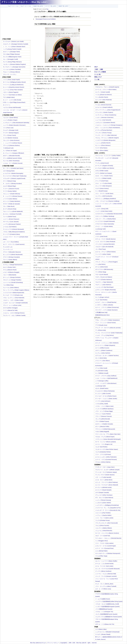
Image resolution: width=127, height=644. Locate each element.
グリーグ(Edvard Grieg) (9, 181)
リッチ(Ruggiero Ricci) (102, 541)
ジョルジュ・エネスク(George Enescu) (14, 313)
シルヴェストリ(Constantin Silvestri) (105, 123)
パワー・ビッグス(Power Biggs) (104, 411)
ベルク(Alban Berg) (8, 285)
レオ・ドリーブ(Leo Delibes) (11, 242)
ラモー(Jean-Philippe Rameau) (11, 54)
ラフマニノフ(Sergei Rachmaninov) (13, 265)
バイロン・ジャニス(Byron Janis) (104, 406)
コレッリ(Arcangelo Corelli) (10, 59)
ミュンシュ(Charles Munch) (103, 143)
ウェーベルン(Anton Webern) (11, 288)
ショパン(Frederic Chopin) (10, 120)
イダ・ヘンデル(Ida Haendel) (103, 477)
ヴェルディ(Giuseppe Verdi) (11, 130)
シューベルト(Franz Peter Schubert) (13, 90)
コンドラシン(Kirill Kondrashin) (104, 196)
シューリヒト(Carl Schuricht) (103, 120)
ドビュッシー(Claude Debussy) (12, 194)
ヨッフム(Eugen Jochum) (102, 297)
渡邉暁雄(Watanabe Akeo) (102, 315)
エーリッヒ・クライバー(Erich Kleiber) (106, 90)
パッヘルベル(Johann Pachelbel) (12, 69)
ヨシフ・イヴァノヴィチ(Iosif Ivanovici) (14, 244)
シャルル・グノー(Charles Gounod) (13, 163)
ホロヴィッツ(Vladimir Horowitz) (104, 424)
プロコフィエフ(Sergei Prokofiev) (12, 280)
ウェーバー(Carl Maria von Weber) (12, 95)
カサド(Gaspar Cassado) (102, 492)
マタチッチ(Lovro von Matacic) (104, 277)
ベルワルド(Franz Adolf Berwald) (12, 107)
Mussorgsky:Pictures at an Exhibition (46, 19)
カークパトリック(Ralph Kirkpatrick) (105, 345)
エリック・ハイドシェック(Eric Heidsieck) (107, 343)
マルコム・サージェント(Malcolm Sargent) (107, 138)
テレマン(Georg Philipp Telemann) (12, 62)
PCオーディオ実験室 (100, 72)
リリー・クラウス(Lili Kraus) (103, 454)
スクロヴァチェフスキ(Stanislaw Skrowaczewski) (109, 214)
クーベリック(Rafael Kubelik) (103, 178)
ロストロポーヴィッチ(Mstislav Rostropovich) (108, 553)
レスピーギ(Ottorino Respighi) (11, 272)
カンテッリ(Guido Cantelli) (103, 92)
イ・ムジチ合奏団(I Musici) (103, 599)
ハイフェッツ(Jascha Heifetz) (103, 515)
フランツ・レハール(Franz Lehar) (12, 305)
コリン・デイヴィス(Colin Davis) (104, 194)
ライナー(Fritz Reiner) (101, 148)
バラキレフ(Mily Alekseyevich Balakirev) (14, 232)
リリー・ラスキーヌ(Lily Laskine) (104, 543)
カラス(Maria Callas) (101, 629)
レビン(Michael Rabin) (101, 551)
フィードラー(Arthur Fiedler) (103, 254)
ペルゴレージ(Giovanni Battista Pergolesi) (14, 64)
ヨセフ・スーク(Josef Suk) (103, 536)
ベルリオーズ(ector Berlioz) (10, 118)
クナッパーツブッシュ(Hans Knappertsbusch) (108, 110)
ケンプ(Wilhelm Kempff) (102, 373)
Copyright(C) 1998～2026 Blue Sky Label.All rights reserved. (79, 643)
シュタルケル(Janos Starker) (103, 503)
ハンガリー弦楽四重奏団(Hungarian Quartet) (107, 607)
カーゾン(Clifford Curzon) (102, 348)
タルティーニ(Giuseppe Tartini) (11, 52)
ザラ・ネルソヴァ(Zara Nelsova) (104, 498)
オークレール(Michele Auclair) (103, 487)
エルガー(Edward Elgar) (9, 186)
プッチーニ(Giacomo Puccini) (11, 189)
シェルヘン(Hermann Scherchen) (104, 117)
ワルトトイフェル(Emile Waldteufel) (13, 211)
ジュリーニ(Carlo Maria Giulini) (104, 211)
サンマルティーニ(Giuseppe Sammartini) (14, 67)
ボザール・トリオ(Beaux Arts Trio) (105, 624)
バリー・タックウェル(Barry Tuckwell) (106, 586)
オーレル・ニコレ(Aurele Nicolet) (104, 564)
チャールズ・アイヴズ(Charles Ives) (13, 295)
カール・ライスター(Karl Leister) (104, 566)
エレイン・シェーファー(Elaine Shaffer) (106, 561)
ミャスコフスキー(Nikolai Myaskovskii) (14, 293)
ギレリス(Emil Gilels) (101, 358)
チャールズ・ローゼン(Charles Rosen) (106, 396)
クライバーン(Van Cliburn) (103, 361)
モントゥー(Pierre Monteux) (103, 145)
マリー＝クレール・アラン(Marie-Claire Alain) (108, 434)
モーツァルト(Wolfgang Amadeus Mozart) (14, 82)
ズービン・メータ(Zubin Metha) (104, 226)
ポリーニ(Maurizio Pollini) (102, 427)
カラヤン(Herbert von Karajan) (104, 173)
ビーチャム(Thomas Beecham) (104, 130)
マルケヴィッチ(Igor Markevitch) (104, 282)
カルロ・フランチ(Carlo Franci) (104, 176)
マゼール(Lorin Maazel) (102, 274)
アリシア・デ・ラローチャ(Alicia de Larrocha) (108, 328)
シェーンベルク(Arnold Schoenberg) (13, 282)
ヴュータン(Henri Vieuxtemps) (11, 161)
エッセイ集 (97, 74)
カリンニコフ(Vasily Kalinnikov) (12, 201)
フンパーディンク (8, 249)
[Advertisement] (16, 23)
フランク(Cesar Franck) (9, 135)
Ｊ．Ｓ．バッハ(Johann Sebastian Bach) (14, 47)
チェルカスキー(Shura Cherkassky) (105, 391)
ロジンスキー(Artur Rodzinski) (104, 100)
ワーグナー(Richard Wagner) (11, 133)
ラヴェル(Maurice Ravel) (10, 270)
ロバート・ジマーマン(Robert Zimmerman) (107, 307)
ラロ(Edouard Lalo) (8, 148)
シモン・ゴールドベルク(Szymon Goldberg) (107, 201)
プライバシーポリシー (53, 643)
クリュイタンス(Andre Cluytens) (104, 112)
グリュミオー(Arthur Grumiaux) (104, 495)
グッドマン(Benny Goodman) (103, 571)
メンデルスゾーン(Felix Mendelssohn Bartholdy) (16, 123)
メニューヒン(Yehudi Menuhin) (104, 531)
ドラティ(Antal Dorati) (101, 236)
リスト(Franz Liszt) (8, 128)
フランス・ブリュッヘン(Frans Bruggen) (106, 262)
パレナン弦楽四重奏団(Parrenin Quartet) (106, 614)
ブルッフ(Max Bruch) (9, 206)
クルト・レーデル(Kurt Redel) (103, 183)
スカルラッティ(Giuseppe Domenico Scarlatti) (16, 44)
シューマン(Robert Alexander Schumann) (14, 125)
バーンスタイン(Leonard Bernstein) (105, 244)
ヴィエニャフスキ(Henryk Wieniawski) (13, 229)
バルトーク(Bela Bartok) (10, 275)
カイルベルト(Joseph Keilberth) (104, 107)
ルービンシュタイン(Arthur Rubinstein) (106, 457)
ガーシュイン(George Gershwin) (12, 277)
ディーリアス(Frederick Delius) (11, 234)
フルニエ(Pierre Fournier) (102, 525)
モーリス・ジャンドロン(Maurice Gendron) (107, 533)
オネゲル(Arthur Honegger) (10, 308)
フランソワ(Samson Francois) (104, 416)
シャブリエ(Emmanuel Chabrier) (12, 224)
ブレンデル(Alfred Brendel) (103, 419)
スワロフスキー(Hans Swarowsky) (105, 224)
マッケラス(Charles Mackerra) (104, 280)
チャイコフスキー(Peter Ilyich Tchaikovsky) (15, 176)
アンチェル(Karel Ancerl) (102, 163)
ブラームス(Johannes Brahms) (11, 145)
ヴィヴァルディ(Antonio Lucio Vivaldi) (13, 41)
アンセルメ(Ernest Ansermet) (103, 105)
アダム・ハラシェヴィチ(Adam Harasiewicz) (107, 320)
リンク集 (97, 79)
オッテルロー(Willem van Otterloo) (105, 168)
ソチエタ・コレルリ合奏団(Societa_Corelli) (107, 604)
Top (47, 9)
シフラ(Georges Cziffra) (102, 381)
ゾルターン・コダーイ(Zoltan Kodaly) (13, 300)
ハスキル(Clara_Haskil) (102, 404)
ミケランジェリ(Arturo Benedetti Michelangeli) (108, 439)
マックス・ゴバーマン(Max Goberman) (106, 135)
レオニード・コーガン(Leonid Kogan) (106, 546)
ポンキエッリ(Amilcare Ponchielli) (12, 214)
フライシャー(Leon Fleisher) (103, 414)
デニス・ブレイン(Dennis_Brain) (104, 584)
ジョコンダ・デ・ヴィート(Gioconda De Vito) (108, 510)
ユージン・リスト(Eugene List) (104, 444)
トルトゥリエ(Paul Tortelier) (103, 513)
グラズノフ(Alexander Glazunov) (12, 252)
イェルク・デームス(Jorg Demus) (105, 335)
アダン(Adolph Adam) (9, 97)
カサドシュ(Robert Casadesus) (104, 350)
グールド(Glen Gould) (101, 368)
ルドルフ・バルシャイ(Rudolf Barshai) (106, 302)
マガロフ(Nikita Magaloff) (102, 432)
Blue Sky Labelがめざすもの (38, 643)
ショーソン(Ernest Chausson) (11, 219)
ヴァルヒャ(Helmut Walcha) (103, 462)
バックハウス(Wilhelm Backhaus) (104, 409)
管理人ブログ (98, 77)
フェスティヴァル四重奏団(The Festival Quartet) (109, 617)
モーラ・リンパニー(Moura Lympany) (106, 442)
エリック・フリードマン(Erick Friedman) (107, 482)
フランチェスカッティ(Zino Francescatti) (107, 523)
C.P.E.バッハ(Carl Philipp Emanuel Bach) (14, 102)
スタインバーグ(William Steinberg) (105, 216)
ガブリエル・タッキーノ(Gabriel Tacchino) (107, 356)
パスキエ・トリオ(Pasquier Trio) (104, 612)
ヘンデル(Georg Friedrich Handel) (12, 49)
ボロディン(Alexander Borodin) (11, 156)
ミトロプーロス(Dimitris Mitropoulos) (105, 140)
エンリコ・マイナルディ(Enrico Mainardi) (107, 485)
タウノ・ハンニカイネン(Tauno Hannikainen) (108, 128)
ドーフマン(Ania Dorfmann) (103, 401)
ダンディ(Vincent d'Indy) (10, 209)
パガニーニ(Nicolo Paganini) (11, 92)
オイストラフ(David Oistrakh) (103, 490)
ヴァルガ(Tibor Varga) (101, 556)
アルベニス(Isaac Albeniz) (10, 260)
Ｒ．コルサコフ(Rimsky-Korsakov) (12, 184)
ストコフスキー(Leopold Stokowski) (105, 221)
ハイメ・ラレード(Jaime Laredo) (104, 518)
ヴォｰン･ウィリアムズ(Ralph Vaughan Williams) (16, 290)
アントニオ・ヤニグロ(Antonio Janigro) (106, 472)
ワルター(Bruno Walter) (102, 150)
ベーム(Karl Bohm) (100, 264)
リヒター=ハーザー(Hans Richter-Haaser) (107, 449)
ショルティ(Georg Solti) (102, 209)
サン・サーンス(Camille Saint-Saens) (13, 168)
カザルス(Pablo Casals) (102, 171)
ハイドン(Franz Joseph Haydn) (11, 80)
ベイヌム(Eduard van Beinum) (104, 95)
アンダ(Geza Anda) (101, 330)
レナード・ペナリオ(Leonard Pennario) (106, 459)
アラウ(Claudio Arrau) (101, 325)
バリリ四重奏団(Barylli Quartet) (104, 609)
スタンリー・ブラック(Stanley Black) (106, 219)
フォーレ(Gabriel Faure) (10, 217)
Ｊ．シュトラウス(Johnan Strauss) (13, 143)
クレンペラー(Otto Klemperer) (104, 186)
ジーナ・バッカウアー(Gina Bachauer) (106, 383)
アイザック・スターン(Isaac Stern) (105, 467)
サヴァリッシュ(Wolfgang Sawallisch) (106, 199)
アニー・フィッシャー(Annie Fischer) (106, 323)
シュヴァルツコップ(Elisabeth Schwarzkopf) (107, 632)
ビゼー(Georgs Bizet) (9, 171)
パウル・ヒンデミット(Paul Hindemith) (14, 298)
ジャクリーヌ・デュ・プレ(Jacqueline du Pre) (108, 508)
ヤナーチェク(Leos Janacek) (11, 222)
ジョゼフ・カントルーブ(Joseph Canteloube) (15, 303)
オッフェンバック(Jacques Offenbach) (14, 153)
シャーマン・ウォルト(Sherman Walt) (106, 574)
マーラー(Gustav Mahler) (10, 191)
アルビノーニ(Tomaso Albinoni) (11, 72)
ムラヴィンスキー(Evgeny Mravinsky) (106, 290)
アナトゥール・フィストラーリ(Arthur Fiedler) (108, 156)
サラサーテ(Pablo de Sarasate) (11, 204)
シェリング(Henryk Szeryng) (103, 500)
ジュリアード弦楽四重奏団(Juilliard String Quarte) (109, 601)
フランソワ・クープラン (10, 74)
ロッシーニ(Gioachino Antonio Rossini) (14, 87)
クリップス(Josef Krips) (102, 181)
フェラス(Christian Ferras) (103, 520)
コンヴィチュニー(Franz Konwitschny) (106, 115)
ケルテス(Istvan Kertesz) (102, 188)
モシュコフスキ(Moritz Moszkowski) (13, 255)
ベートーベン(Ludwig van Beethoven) (13, 85)
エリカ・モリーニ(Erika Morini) (104, 480)
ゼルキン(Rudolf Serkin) (102, 388)
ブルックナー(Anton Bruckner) (11, 140)
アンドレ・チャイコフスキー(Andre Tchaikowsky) (109, 333)
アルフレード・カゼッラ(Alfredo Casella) (14, 315)
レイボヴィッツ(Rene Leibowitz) (104, 305)
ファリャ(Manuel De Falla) (10, 310)
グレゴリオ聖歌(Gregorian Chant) (12, 57)
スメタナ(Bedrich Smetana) (11, 138)
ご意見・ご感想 (99, 69)
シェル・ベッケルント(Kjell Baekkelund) (106, 378)
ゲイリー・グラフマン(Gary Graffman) (106, 376)
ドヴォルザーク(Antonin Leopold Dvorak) (14, 178)
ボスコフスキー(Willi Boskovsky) (104, 269)
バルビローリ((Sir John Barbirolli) (104, 247)
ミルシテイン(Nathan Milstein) (104, 528)
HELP (96, 67)
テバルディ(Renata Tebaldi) (103, 634)
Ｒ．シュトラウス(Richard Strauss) (13, 196)
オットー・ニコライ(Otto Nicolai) (12, 100)
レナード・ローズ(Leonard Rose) (104, 548)
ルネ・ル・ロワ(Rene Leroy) (103, 589)
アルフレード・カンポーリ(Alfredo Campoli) (107, 470)
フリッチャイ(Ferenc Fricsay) (103, 133)
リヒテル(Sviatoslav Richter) (103, 452)
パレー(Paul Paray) (101, 249)
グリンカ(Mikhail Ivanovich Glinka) (12, 158)
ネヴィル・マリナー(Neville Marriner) (105, 239)
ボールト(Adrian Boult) (102, 267)
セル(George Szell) (100, 229)
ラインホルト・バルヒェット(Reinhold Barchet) (108, 538)
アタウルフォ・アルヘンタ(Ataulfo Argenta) (107, 87)
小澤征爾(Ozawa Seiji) (101, 312)
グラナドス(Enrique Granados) (11, 257)
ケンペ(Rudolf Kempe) (101, 191)
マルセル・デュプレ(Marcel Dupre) (105, 437)
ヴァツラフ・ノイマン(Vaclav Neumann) (106, 310)
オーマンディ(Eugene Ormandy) (104, 166)
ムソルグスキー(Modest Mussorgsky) (13, 173)
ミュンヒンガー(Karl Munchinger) (104, 287)
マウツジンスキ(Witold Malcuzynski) (105, 429)
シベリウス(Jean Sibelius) (10, 199)
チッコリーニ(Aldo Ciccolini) (103, 394)
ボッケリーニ (7, 105)
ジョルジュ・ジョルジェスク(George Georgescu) (109, 125)
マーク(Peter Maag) (101, 272)
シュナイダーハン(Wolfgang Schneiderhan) (107, 505)
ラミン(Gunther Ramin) (102, 97)
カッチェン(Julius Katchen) (103, 353)
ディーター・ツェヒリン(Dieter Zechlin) (106, 399)
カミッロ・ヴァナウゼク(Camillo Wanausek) (108, 569)
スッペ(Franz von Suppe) (10, 151)
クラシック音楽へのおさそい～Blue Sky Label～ (25, 2)
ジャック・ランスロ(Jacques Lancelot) (106, 576)
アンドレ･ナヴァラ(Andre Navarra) (105, 475)
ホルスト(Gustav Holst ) (9, 267)
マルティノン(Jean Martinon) (103, 285)
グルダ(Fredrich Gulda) (102, 371)
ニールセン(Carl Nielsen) (10, 227)
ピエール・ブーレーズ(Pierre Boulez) (105, 252)
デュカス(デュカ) (8, 247)
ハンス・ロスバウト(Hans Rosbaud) (105, 242)
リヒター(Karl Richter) (101, 300)
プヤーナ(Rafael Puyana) (102, 421)
